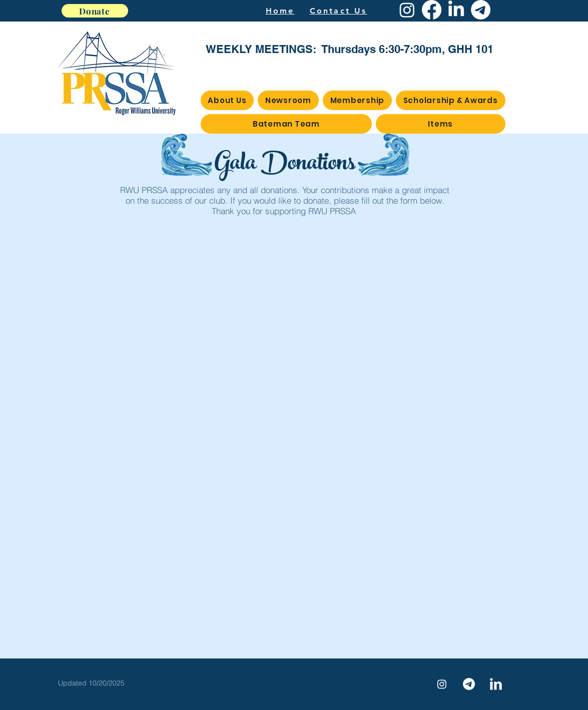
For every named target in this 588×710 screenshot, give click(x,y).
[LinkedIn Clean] (496, 684)
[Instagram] (407, 10)
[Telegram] (481, 10)
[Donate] (95, 11)
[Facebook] (432, 10)
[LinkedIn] (456, 10)
